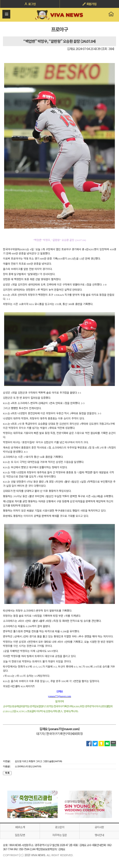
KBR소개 (20, 827)
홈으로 (111, 14)
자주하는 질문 (59, 835)
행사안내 (99, 835)
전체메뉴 (6, 14)
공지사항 (99, 827)
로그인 (30, 4)
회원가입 (89, 4)
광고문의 (60, 827)
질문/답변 (20, 835)
